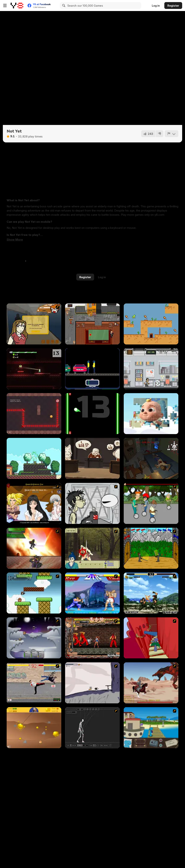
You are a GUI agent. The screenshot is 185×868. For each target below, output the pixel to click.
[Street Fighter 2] (92, 593)
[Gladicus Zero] (34, 548)
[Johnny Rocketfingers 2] (92, 503)
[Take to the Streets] (34, 683)
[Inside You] (34, 369)
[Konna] (34, 458)
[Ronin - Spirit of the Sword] (92, 548)
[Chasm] (151, 638)
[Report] (172, 134)
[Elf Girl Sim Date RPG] (34, 503)
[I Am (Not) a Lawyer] (92, 458)
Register (173, 6)
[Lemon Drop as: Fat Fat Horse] (151, 324)
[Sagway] (151, 503)
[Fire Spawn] (151, 683)
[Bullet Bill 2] (34, 593)
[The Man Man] (151, 458)
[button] (15, 240)
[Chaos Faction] (34, 638)
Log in (156, 6)
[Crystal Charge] (34, 414)
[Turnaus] (151, 548)
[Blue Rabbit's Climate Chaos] (151, 728)
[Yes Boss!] (92, 324)
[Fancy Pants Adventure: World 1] (92, 683)
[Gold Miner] (34, 728)
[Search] (63, 6)
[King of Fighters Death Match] (151, 593)
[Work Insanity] (151, 369)
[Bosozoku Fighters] (92, 638)
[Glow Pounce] (92, 414)
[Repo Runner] (92, 369)
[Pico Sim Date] (34, 324)
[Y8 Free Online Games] (17, 6)
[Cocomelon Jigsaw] (151, 414)
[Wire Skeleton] (92, 728)
